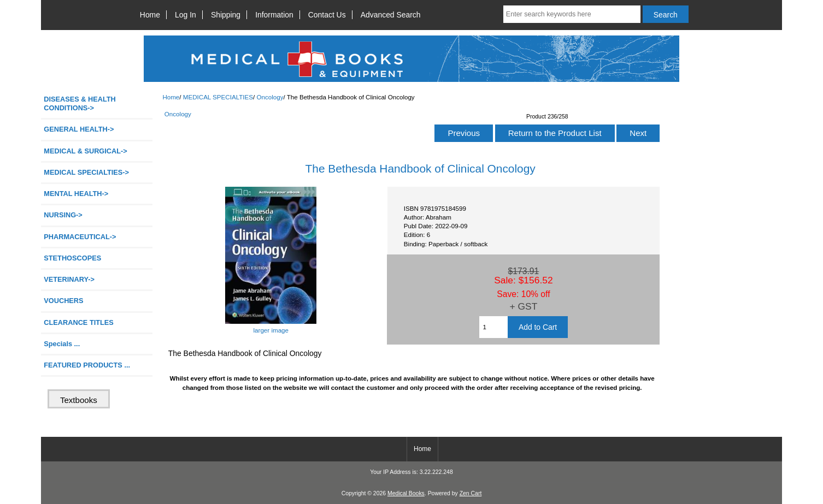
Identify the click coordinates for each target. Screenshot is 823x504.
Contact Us (327, 15)
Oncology (270, 97)
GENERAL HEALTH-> (79, 129)
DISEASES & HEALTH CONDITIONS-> (80, 103)
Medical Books (406, 493)
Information (274, 15)
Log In (186, 15)
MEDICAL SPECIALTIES (218, 97)
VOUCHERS (63, 301)
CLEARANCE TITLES (79, 322)
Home (150, 15)
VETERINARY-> (69, 279)
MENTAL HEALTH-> (76, 194)
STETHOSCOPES (72, 258)
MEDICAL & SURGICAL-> (85, 151)
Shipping (226, 15)
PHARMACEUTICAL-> (80, 237)
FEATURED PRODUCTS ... (87, 365)
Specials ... (62, 344)
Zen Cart (471, 493)
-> (86, 172)
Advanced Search (391, 15)
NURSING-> (63, 215)
